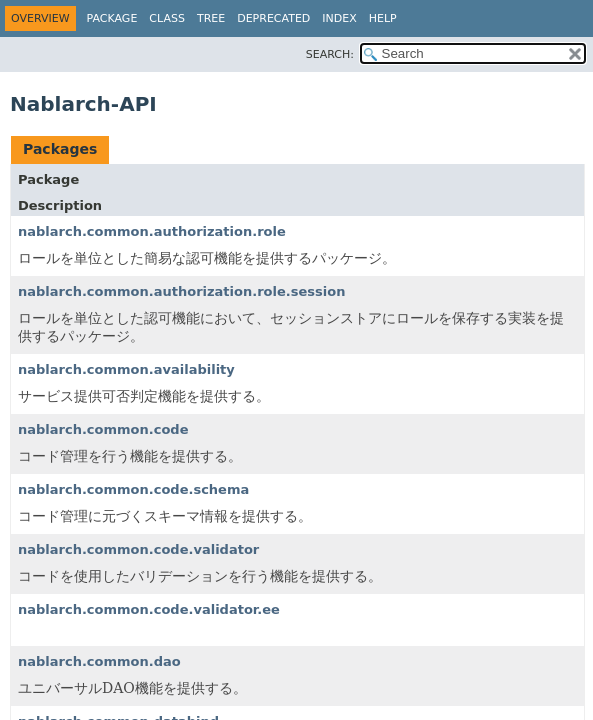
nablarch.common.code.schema (133, 489)
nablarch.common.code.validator (138, 549)
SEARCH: (330, 54)
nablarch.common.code (103, 429)
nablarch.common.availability (126, 369)
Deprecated (273, 18)
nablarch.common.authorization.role (152, 231)
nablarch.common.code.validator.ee (149, 609)
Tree (211, 18)
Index (339, 18)
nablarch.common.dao (99, 661)
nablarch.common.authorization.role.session (181, 291)
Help (383, 18)
